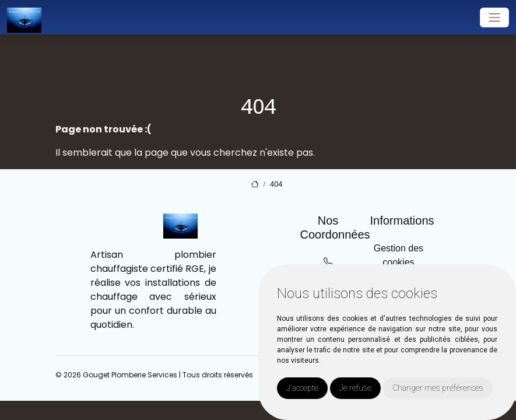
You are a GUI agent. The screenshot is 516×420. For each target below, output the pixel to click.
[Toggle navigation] (494, 17)
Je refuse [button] (355, 388)
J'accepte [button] (302, 388)
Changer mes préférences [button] (438, 388)
